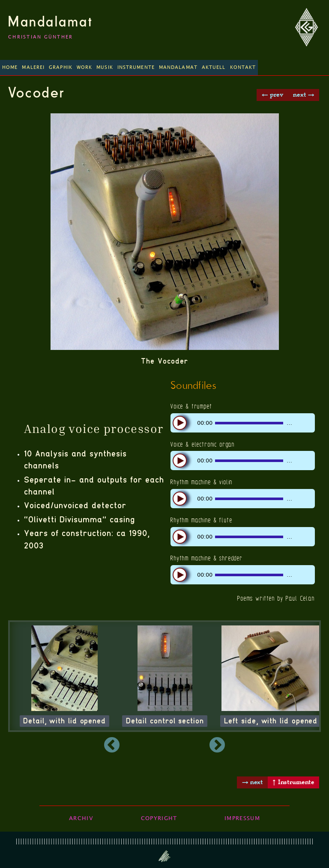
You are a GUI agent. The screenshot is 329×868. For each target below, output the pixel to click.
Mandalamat (51, 21)
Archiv (81, 818)
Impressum (242, 818)
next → (304, 95)
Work (84, 67)
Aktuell (214, 67)
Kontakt (243, 67)
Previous (65, 746)
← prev (273, 95)
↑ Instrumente (293, 782)
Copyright (159, 818)
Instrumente (136, 67)
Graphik (61, 67)
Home (10, 67)
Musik (105, 67)
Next (263, 746)
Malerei (33, 67)
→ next (253, 782)
